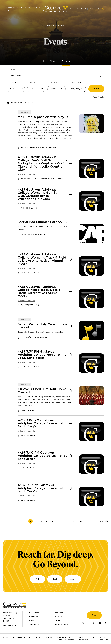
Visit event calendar (27, 174)
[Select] (16, 89)
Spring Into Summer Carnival (40, 222)
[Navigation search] (104, 9)
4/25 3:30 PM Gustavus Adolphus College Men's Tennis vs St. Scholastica (42, 355)
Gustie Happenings (56, 23)
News (53, 61)
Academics (21, 8)
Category (14, 83)
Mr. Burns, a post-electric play (41, 117)
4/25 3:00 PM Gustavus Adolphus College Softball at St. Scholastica (43, 456)
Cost (77, 9)
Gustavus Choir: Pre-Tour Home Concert (42, 391)
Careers (58, 620)
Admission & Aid (10, 9)
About (30, 8)
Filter (13, 70)
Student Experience (40, 9)
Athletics (59, 613)
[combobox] (16, 90)
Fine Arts (59, 617)
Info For (93, 9)
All (43, 61)
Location (34, 83)
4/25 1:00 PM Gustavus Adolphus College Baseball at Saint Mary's (41, 488)
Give (94, 615)
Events (66, 61)
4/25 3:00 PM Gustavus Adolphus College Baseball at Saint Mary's (41, 423)
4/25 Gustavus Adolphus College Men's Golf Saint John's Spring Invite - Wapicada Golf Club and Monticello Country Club (42, 164)
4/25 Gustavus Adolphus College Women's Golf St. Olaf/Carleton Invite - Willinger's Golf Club (38, 194)
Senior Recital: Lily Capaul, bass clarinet (42, 326)
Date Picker (76, 83)
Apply (83, 9)
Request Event (61, 624)
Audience (55, 83)
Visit (71, 9)
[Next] (104, 521)
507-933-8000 (10, 626)
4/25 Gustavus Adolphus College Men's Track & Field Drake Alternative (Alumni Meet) (39, 292)
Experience (34, 624)
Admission (34, 617)
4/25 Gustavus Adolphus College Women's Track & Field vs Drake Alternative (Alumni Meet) (42, 259)
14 (81, 521)
